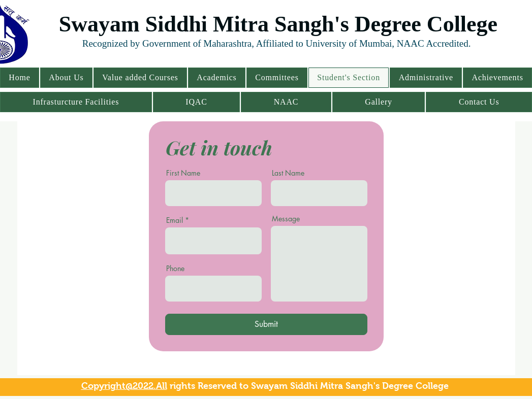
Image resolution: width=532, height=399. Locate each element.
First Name (183, 173)
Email (175, 220)
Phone (175, 269)
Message (286, 219)
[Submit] (266, 324)
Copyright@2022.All (124, 386)
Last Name (288, 173)
